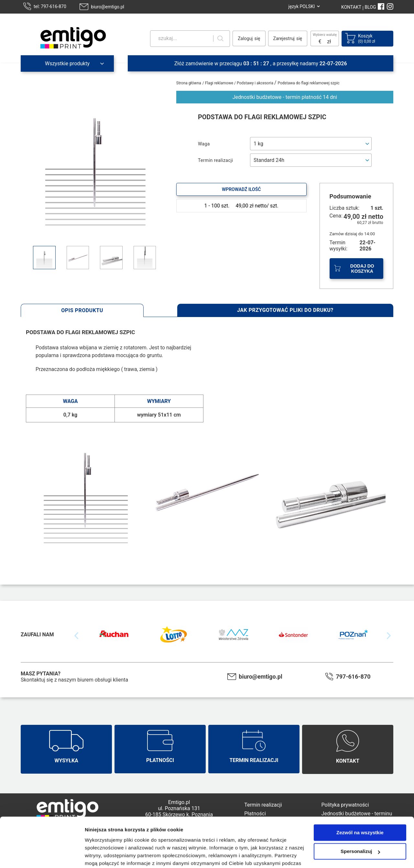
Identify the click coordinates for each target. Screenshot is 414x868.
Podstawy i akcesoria (256, 83)
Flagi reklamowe (220, 83)
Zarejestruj (284, 38)
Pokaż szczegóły (104, 855)
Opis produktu (82, 310)
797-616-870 (353, 677)
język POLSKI (302, 6)
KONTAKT (351, 7)
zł (329, 42)
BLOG (370, 7)
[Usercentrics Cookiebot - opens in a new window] (42, 855)
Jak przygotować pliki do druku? (285, 310)
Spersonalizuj (360, 818)
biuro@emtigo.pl (108, 7)
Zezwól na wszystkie (360, 799)
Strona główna (189, 83)
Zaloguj (245, 38)
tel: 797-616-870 (50, 6)
